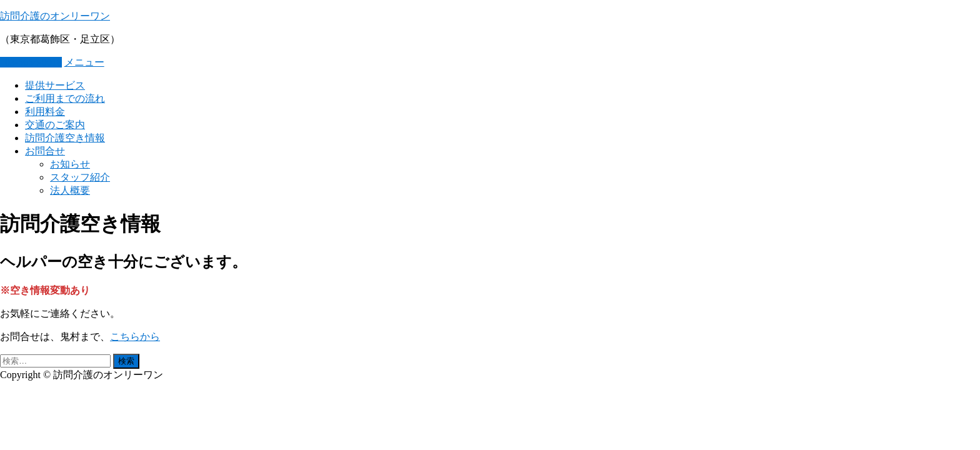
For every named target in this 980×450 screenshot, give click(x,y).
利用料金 (45, 112)
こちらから (135, 337)
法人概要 (70, 190)
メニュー (84, 62)
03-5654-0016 (31, 62)
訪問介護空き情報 (65, 138)
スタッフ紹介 (80, 177)
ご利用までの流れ (65, 98)
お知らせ (70, 164)
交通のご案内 (55, 125)
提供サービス (55, 85)
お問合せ (45, 151)
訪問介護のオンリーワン (55, 16)
